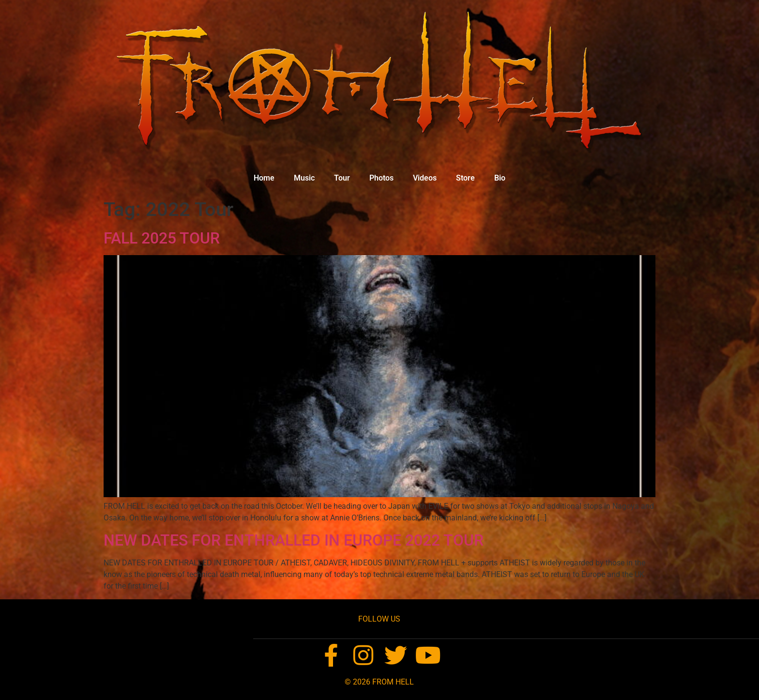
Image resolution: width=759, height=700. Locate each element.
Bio (500, 178)
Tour (342, 178)
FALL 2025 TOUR (162, 238)
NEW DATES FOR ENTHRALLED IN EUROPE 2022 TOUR (294, 540)
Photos (381, 178)
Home (264, 178)
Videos (425, 178)
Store (465, 178)
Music (304, 178)
